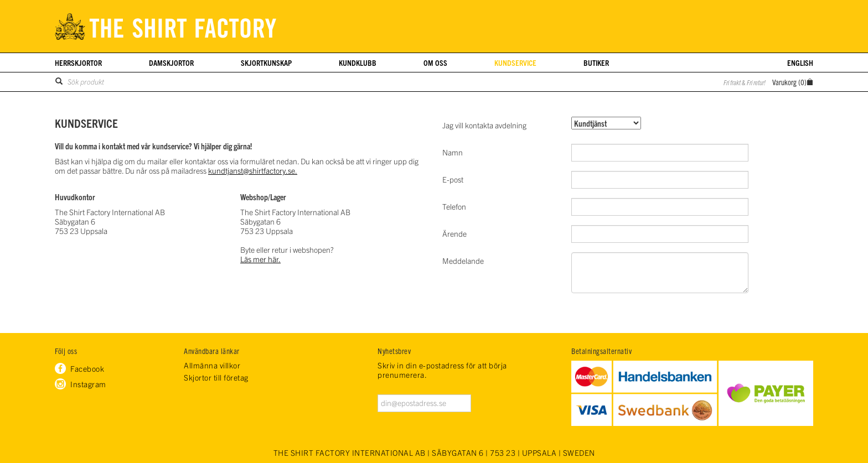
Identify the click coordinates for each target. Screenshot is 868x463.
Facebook (87, 368)
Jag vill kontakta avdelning (484, 125)
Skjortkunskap (266, 63)
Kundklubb (358, 63)
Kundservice (515, 63)
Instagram (88, 384)
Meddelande (463, 261)
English (800, 63)
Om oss (435, 63)
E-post (453, 179)
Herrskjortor (78, 63)
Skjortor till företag (216, 378)
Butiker (596, 63)
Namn (453, 152)
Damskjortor (171, 63)
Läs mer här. (260, 259)
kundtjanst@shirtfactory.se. (253, 170)
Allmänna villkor (212, 365)
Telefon (454, 206)
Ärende (454, 233)
